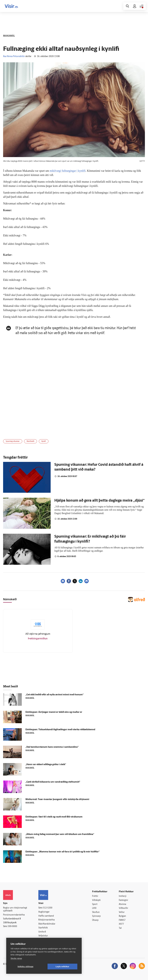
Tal (120, 928)
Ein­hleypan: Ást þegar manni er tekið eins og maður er (54, 712)
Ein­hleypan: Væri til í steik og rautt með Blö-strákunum (54, 817)
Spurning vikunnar (13, 441)
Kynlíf (44, 441)
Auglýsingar (44, 912)
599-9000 (12, 926)
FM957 (122, 920)
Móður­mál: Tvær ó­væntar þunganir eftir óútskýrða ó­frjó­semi (57, 799)
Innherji (123, 896)
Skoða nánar (16, 958)
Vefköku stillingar (26, 967)
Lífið (94, 908)
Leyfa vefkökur (62, 967)
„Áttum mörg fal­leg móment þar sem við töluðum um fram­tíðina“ (60, 834)
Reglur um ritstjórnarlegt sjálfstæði (15, 909)
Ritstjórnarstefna (47, 920)
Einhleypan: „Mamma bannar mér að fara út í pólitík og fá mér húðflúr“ (63, 852)
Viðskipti (96, 900)
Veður (122, 912)
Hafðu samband (46, 916)
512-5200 (48, 908)
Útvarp (95, 920)
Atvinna (122, 904)
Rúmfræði (31, 441)
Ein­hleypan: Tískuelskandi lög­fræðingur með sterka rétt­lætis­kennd (60, 730)
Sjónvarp (96, 916)
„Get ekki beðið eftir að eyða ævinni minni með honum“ (55, 695)
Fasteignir (123, 900)
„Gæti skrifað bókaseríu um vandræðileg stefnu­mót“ (53, 782)
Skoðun (96, 912)
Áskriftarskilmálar (47, 924)
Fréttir (95, 896)
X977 (121, 924)
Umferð (42, 932)
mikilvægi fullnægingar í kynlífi (68, 171)
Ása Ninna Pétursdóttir (14, 56)
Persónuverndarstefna (14, 915)
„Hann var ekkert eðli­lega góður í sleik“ (46, 765)
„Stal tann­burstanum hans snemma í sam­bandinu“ (52, 747)
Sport (95, 904)
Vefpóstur (43, 936)
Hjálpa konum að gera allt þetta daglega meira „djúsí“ (99, 501)
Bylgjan (122, 916)
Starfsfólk (43, 928)
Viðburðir (123, 908)
